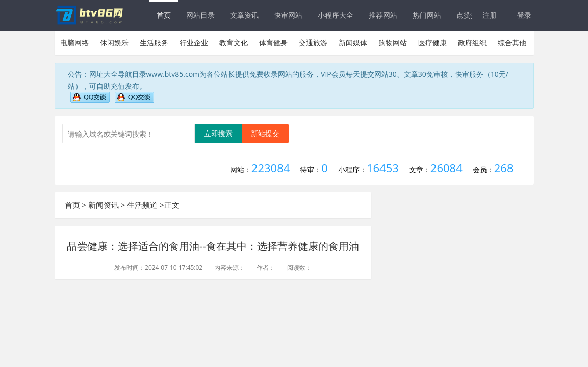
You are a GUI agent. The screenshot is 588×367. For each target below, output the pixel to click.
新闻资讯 (104, 205)
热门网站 (427, 15)
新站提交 (265, 133)
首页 (164, 15)
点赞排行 (471, 15)
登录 (524, 15)
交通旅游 (313, 43)
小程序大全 (336, 15)
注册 (490, 15)
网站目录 (200, 15)
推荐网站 (383, 15)
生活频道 (142, 205)
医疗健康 (432, 43)
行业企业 (194, 43)
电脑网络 (74, 43)
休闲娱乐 (114, 43)
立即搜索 (218, 133)
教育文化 (234, 43)
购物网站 (393, 43)
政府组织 (472, 43)
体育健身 (273, 43)
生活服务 (154, 43)
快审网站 (288, 15)
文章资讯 (244, 15)
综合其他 (512, 43)
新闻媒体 (353, 43)
